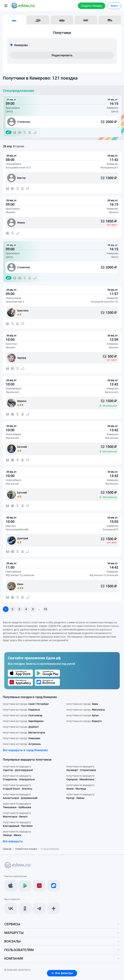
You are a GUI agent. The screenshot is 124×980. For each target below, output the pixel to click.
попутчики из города (26, 704)
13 (45, 609)
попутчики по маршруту (18, 768)
